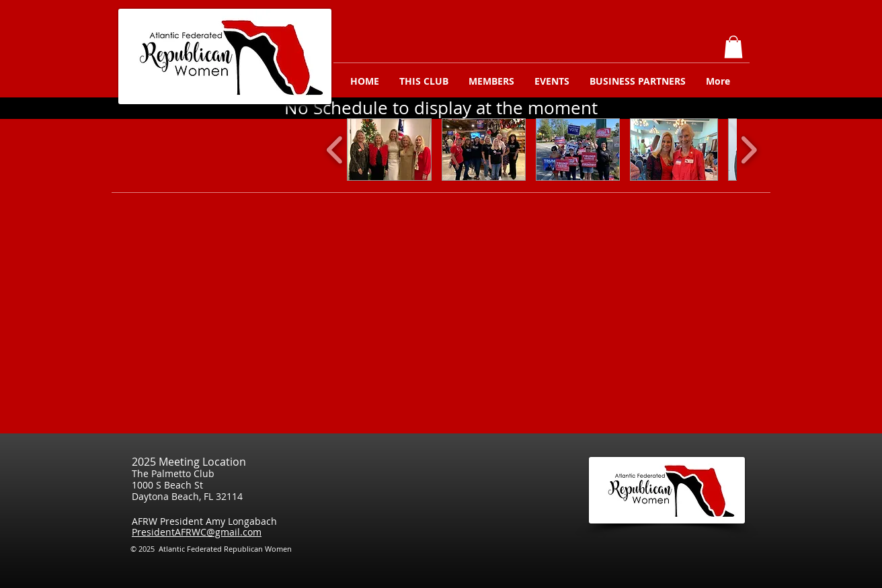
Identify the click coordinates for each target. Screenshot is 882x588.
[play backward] (335, 150)
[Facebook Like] (736, 553)
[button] (733, 47)
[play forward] (749, 150)
